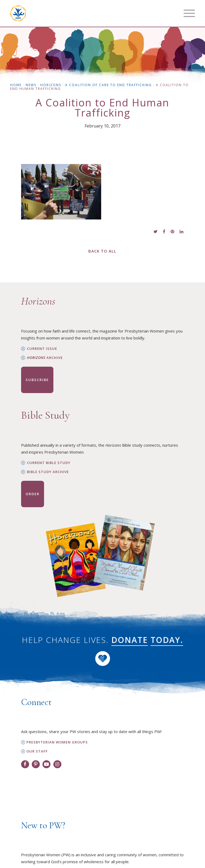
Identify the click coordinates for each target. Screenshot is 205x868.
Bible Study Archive (48, 472)
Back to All (102, 251)
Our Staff (37, 751)
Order (33, 494)
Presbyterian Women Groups (57, 742)
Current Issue (42, 349)
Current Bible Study (49, 463)
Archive (45, 358)
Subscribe (37, 380)
